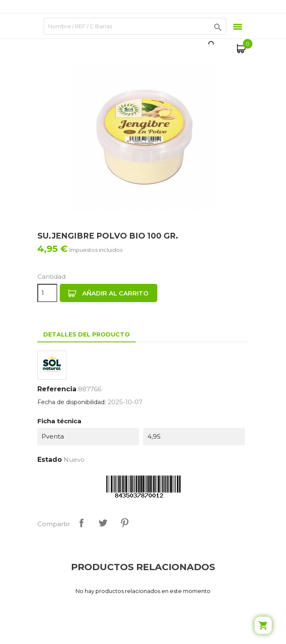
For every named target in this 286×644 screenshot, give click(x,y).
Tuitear (103, 523)
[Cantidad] (47, 293)
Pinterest (125, 523)
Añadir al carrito (109, 293)
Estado (50, 460)
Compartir (81, 523)
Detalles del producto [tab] (87, 334)
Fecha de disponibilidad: (72, 402)
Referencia (57, 389)
